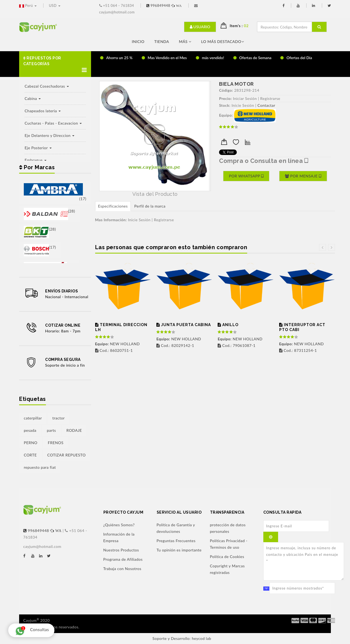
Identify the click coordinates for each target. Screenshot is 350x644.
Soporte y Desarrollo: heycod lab (182, 638)
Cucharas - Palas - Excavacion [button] (53, 123)
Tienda (162, 41)
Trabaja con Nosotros (122, 569)
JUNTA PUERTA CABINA (184, 325)
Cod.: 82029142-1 (175, 345)
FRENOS (56, 443)
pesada (30, 430)
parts (51, 430)
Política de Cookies (227, 557)
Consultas (31, 630)
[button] (55, 64)
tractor (59, 418)
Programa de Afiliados (123, 559)
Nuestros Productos (121, 550)
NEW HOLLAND (118, 344)
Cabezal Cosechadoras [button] (47, 86)
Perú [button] (28, 5)
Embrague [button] (36, 160)
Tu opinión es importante (179, 550)
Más (185, 41)
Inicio (138, 41)
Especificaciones (113, 206)
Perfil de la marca (150, 206)
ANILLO (228, 325)
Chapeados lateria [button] (43, 111)
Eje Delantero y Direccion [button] (49, 135)
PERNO (31, 443)
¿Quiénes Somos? (119, 525)
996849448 (165, 5)
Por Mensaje (303, 176)
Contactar (266, 105)
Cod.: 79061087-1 (237, 345)
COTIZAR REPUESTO (67, 455)
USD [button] (55, 5)
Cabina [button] (33, 98)
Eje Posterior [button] (38, 148)
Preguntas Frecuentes (176, 541)
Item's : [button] (241, 26)
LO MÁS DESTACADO (223, 41)
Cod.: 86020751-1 (114, 350)
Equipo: (226, 115)
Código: (226, 90)
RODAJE (74, 430)
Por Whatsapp (246, 176)
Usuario (200, 27)
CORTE (30, 455)
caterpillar (33, 418)
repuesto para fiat (40, 467)
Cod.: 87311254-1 (298, 350)
